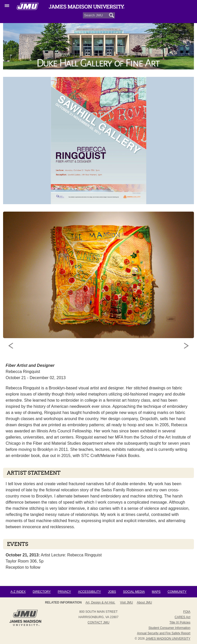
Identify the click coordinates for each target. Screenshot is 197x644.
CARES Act (183, 617)
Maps (156, 592)
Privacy (64, 592)
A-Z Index (18, 592)
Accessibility (89, 592)
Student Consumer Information (169, 628)
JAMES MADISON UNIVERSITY (168, 639)
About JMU (144, 603)
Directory (42, 592)
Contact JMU (99, 622)
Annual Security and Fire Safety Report (164, 633)
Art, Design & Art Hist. (100, 603)
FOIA (187, 612)
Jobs (112, 592)
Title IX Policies (180, 622)
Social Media (134, 592)
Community (177, 592)
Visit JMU (126, 603)
